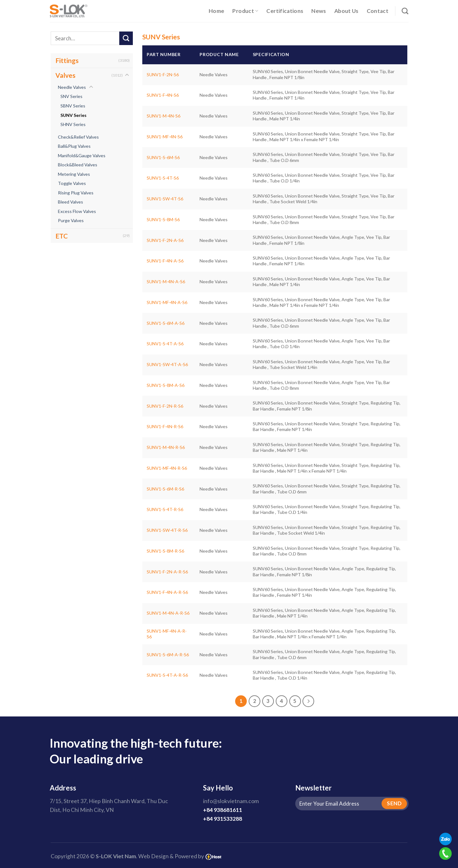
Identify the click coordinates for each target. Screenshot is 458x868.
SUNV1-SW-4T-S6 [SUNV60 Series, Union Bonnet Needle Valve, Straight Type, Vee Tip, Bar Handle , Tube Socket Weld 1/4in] (165, 199)
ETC (62, 236)
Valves (65, 75)
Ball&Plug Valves (74, 146)
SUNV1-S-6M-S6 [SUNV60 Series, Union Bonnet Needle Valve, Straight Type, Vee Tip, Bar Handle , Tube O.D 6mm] (163, 157)
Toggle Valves (72, 183)
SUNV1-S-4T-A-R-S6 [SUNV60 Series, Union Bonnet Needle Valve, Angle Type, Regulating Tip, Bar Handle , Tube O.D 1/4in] (167, 675)
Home (216, 11)
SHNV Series (73, 124)
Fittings (67, 60)
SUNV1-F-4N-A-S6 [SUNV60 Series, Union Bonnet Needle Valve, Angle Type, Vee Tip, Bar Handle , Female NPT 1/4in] (165, 261)
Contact (378, 11)
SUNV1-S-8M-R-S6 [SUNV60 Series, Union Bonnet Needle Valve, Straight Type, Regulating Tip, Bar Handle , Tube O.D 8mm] (165, 551)
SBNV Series (73, 106)
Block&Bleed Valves (78, 165)
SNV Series (71, 96)
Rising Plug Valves (76, 193)
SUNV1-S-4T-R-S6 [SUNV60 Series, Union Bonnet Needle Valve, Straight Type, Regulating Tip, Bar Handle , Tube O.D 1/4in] (165, 509)
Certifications (285, 11)
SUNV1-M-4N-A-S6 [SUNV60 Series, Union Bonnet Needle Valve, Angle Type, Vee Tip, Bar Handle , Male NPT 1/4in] (166, 282)
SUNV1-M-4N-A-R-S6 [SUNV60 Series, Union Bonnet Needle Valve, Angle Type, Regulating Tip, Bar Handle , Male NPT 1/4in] (168, 613)
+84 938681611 (223, 810)
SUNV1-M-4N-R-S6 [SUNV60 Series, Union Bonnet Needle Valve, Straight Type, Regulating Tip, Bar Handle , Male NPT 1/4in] (166, 447)
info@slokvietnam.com (231, 801)
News (319, 11)
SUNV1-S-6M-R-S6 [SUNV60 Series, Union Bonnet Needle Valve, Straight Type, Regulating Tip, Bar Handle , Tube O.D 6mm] (165, 489)
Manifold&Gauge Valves (82, 155)
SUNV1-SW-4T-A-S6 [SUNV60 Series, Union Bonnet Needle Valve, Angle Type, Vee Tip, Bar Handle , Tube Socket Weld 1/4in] (167, 364)
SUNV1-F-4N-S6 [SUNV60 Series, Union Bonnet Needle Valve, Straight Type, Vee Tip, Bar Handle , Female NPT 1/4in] (163, 95)
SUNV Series (74, 115)
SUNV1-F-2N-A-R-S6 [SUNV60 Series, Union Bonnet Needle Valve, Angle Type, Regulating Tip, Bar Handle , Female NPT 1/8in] (167, 572)
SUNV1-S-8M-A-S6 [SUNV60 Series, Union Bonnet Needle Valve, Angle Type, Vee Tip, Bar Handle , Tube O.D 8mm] (166, 385)
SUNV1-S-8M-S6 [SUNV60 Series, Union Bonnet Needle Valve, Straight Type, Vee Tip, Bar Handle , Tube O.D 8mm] (163, 219)
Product (245, 11)
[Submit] (126, 38)
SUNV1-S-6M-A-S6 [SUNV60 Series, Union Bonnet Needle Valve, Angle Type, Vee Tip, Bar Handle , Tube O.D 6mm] (166, 323)
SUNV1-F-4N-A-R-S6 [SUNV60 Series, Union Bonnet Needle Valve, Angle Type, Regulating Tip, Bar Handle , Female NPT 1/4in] (167, 592)
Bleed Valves (71, 202)
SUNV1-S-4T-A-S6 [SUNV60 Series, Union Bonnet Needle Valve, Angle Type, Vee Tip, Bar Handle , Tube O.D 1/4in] (165, 344)
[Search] (405, 11)
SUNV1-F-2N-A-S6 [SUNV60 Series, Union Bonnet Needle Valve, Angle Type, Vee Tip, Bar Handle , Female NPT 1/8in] (165, 240)
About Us (346, 11)
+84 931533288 (223, 819)
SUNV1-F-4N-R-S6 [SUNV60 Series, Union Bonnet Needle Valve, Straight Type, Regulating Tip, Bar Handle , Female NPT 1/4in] (165, 426)
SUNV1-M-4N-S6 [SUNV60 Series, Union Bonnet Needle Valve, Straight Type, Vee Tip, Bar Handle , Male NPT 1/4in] (164, 116)
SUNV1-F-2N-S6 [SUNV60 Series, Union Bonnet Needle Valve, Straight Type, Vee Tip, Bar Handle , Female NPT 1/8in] (163, 75)
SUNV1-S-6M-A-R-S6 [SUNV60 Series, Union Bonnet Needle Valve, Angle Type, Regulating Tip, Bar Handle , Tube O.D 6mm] (168, 655)
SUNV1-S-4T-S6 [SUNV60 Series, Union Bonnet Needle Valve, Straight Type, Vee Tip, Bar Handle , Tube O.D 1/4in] (163, 178)
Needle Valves (72, 87)
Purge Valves (71, 220)
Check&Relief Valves (78, 137)
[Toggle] (127, 75)
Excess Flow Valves (77, 211)
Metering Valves (74, 174)
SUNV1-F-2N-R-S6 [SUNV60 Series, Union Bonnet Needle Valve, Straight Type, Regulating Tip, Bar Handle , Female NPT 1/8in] (165, 406)
